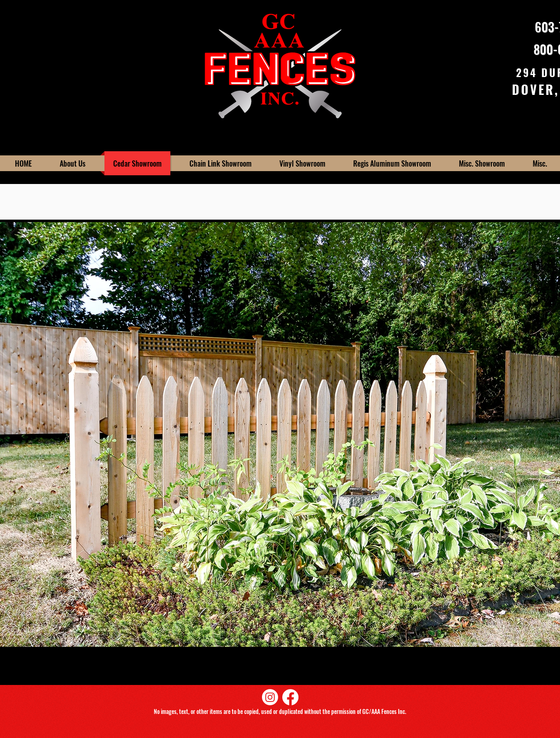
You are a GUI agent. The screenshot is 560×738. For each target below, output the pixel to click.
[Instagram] (270, 697)
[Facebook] (290, 697)
